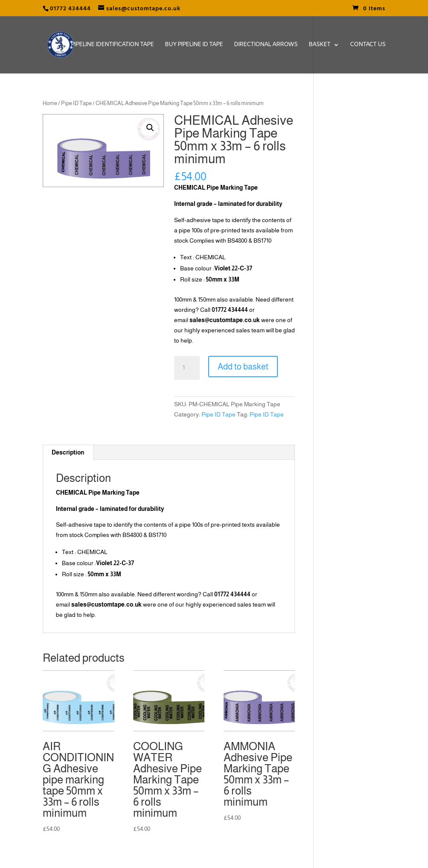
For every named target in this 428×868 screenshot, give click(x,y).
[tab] (68, 452)
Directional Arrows (266, 45)
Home (50, 103)
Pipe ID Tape (76, 103)
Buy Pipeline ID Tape (194, 45)
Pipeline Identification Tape (112, 45)
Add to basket (243, 367)
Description (68, 452)
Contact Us (368, 45)
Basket (319, 45)
